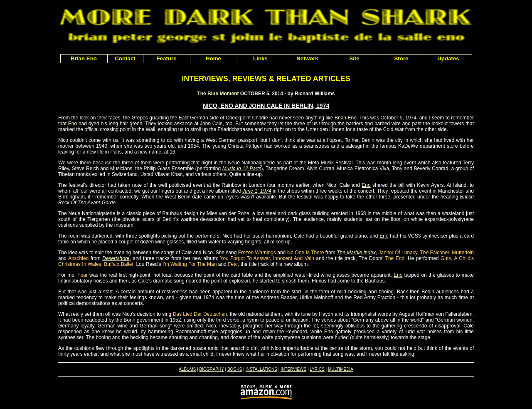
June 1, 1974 (257, 191)
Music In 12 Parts (242, 169)
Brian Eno (346, 118)
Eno (73, 124)
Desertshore (116, 258)
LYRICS (317, 369)
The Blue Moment (218, 94)
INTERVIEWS (293, 369)
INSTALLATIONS (261, 369)
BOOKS (235, 369)
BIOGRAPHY (211, 369)
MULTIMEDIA (341, 369)
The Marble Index (356, 253)
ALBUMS (187, 369)
